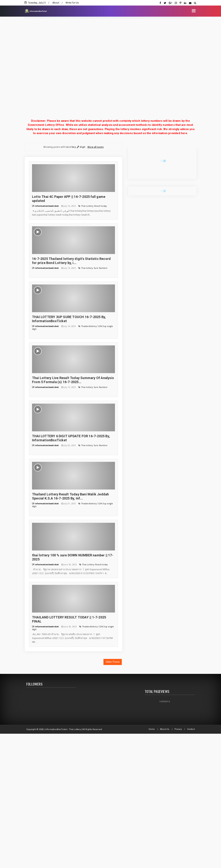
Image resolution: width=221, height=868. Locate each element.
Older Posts (113, 662)
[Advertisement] (43, 68)
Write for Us (72, 3)
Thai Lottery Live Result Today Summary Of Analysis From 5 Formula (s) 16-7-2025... (73, 380)
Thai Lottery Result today (94, 206)
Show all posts (96, 147)
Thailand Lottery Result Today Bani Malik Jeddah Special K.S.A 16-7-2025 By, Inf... (70, 496)
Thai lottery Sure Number (94, 268)
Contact (191, 729)
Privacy (178, 729)
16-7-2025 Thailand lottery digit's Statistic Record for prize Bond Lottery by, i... (71, 261)
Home (152, 729)
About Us (165, 729)
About (56, 3)
